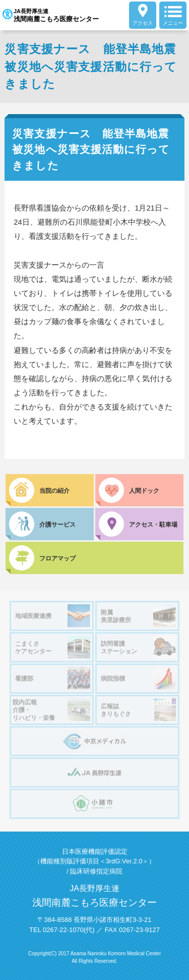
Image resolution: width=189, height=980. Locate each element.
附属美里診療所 (138, 616)
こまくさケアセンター (53, 647)
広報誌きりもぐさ (138, 710)
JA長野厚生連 (51, 15)
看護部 (53, 678)
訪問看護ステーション (138, 647)
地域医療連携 (53, 616)
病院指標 (138, 678)
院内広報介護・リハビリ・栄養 (51, 710)
